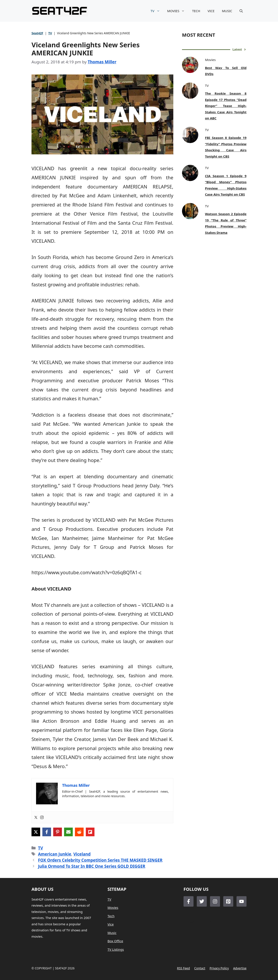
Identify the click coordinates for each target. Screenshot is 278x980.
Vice (111, 924)
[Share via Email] (68, 832)
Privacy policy (219, 968)
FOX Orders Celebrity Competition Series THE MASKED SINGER (100, 860)
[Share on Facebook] (47, 832)
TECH (196, 11)
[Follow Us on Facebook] (189, 901)
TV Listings (116, 949)
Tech (111, 916)
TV (157, 11)
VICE (211, 11)
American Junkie (55, 854)
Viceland (82, 854)
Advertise (240, 968)
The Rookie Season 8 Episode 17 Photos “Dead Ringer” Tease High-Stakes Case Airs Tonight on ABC (226, 106)
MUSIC (227, 11)
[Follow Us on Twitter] (202, 901)
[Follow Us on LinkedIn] (228, 901)
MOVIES (178, 11)
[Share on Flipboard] (90, 832)
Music (112, 933)
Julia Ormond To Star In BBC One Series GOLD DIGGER (92, 866)
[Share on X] (36, 832)
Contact (200, 968)
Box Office (115, 941)
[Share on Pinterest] (58, 832)
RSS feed (183, 968)
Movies (113, 907)
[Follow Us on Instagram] (215, 901)
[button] (241, 11)
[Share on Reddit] (79, 832)
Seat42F (37, 33)
